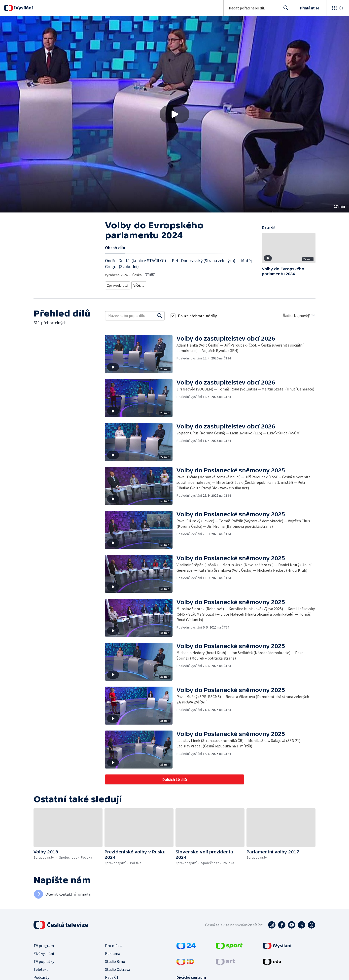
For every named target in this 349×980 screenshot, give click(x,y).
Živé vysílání (44, 952)
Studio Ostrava (118, 968)
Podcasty (41, 976)
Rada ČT (112, 976)
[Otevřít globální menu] (338, 8)
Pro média (114, 944)
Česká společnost (234, 284)
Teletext (41, 968)
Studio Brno (115, 960)
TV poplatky (44, 960)
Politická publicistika (165, 284)
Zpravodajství (117, 284)
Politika (211, 284)
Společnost (192, 284)
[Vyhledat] (160, 314)
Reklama (113, 952)
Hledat (285, 10)
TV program (44, 944)
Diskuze (139, 284)
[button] (174, 114)
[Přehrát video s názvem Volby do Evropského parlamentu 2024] (174, 114)
